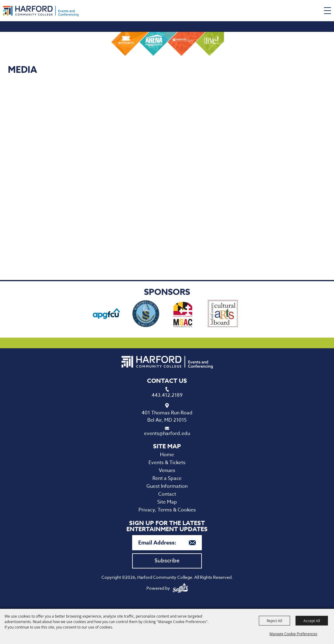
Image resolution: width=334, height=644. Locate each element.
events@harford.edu (167, 433)
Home (167, 455)
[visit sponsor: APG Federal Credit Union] (106, 315)
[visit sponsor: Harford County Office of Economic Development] (146, 315)
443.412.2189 (167, 395)
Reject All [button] (274, 621)
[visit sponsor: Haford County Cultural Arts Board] (223, 315)
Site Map (167, 502)
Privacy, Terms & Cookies (167, 510)
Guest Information (167, 486)
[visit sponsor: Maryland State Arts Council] (184, 315)
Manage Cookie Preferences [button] (293, 634)
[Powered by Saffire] (180, 588)
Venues (167, 470)
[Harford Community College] (41, 11)
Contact (167, 494)
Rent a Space (167, 478)
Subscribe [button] (167, 561)
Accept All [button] (312, 621)
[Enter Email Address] (167, 543)
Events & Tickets (167, 463)
